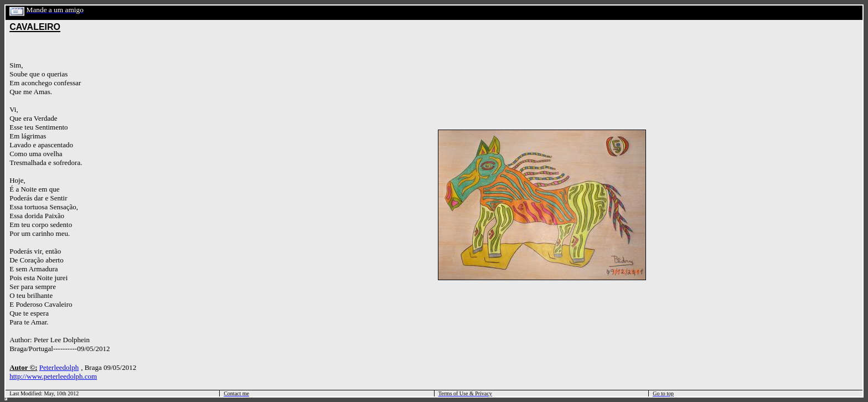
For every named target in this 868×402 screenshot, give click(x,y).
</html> (6, 399)
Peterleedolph (59, 367)
